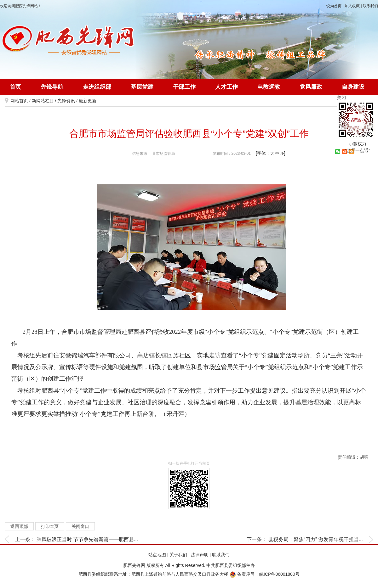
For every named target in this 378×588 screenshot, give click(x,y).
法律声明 (200, 555)
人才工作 (226, 87)
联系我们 (370, 6)
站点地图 (157, 555)
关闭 (341, 98)
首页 (15, 87)
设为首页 (334, 6)
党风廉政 (311, 87)
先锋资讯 (66, 101)
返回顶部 (19, 526)
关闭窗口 (80, 526)
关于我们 (178, 555)
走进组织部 (97, 87)
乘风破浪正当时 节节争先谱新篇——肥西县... (87, 539)
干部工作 (184, 87)
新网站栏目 (43, 101)
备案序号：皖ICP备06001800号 (265, 574)
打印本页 (50, 526)
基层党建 (142, 87)
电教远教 (269, 87)
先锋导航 (52, 87)
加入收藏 (352, 6)
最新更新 (88, 101)
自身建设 (353, 87)
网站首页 (19, 101)
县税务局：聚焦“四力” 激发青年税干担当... (316, 539)
